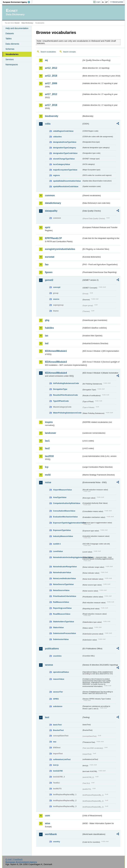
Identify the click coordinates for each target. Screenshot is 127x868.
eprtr (48, 227)
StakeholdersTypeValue (64, 622)
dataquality (51, 211)
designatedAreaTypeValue (65, 142)
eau (55, 742)
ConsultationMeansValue (64, 511)
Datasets (10, 33)
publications (52, 649)
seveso (49, 665)
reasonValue (59, 679)
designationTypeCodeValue (65, 153)
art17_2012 (51, 94)
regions (56, 175)
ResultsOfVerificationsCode (65, 395)
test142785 (58, 771)
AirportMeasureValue (62, 490)
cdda (48, 124)
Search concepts (69, 52)
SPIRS (56, 699)
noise (48, 482)
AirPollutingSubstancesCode (66, 383)
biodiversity (52, 116)
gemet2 (49, 280)
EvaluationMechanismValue (65, 517)
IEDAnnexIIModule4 (56, 373)
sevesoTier (58, 692)
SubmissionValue (61, 639)
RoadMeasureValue (62, 614)
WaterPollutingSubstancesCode (67, 413)
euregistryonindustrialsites (60, 249)
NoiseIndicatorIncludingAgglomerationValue (67, 557)
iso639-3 (57, 544)
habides (49, 328)
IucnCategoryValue (61, 164)
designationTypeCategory (64, 148)
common (50, 195)
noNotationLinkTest (62, 759)
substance (58, 706)
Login (98, 2)
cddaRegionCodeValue (63, 131)
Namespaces (12, 65)
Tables (9, 39)
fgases (49, 272)
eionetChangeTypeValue (64, 159)
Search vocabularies (48, 52)
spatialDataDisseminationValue (67, 181)
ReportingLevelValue (62, 608)
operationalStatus (61, 672)
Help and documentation (17, 28)
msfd (48, 475)
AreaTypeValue (60, 497)
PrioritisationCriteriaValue (65, 596)
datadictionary (53, 203)
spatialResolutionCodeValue (66, 186)
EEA (17, 2)
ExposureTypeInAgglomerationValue (67, 523)
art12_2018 (51, 76)
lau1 (47, 441)
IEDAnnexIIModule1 (56, 351)
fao (47, 264)
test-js (56, 765)
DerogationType (60, 389)
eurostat (50, 257)
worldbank (51, 834)
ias (47, 336)
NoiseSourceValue (61, 590)
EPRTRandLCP (53, 238)
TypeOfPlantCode (61, 401)
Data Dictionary (27, 23)
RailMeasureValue (61, 602)
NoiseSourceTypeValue (63, 584)
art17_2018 (51, 105)
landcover (51, 433)
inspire (49, 422)
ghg (47, 320)
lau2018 (49, 456)
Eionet (17, 23)
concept (57, 287)
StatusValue (58, 627)
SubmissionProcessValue (64, 633)
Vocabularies (12, 54)
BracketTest (58, 730)
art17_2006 (51, 83)
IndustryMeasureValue (63, 536)
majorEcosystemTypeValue (65, 170)
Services (9, 59)
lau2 (47, 448)
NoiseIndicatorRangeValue (65, 567)
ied (47, 343)
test (47, 717)
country (56, 842)
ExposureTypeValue (62, 530)
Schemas (10, 49)
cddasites (57, 137)
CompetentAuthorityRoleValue (67, 503)
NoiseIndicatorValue (62, 572)
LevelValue (58, 551)
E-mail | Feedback (14, 859)
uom (47, 816)
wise (47, 823)
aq (46, 60)
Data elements (12, 44)
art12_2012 (51, 68)
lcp (47, 467)
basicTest (57, 725)
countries (57, 656)
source (56, 299)
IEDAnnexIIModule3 (56, 362)
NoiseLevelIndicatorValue (64, 578)
